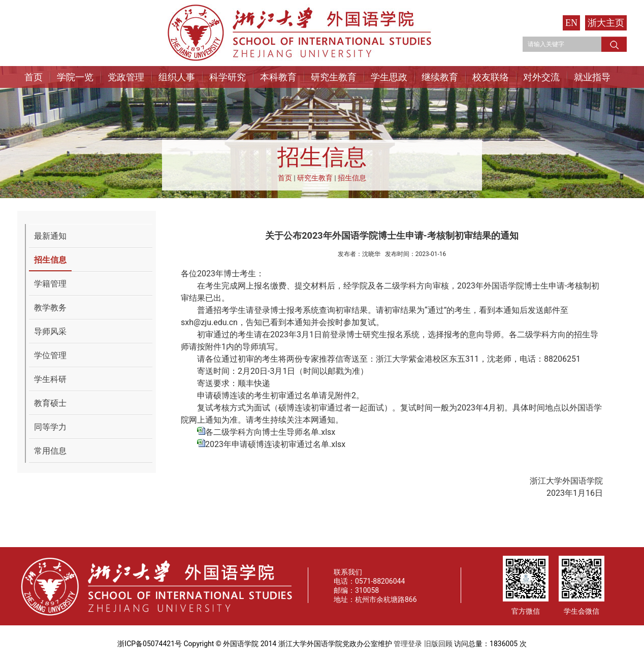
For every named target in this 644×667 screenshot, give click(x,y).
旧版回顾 (438, 644)
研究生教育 (334, 77)
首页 (34, 77)
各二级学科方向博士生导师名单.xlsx (270, 432)
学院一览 (75, 77)
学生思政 (389, 77)
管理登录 (408, 644)
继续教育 (440, 77)
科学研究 (228, 77)
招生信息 (352, 178)
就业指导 (592, 77)
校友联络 (491, 77)
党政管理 (126, 77)
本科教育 (278, 77)
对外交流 (541, 77)
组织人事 (177, 77)
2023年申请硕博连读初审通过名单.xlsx (275, 444)
